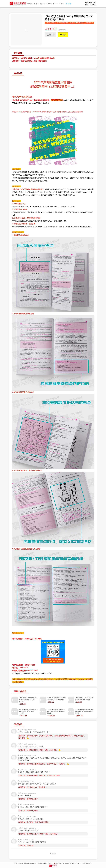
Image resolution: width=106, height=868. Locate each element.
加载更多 (53, 853)
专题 (55, 4)
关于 (62, 4)
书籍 (49, 4)
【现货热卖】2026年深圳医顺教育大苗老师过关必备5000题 (28, 700)
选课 (30, 4)
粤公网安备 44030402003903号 (67, 863)
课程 (43, 4)
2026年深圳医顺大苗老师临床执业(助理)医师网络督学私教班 (84, 711)
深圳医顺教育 (19, 863)
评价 (64, 35)
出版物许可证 (87, 863)
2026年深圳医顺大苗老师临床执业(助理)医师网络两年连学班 (56, 711)
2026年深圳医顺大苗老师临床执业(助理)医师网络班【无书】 (28, 711)
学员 (36, 4)
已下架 (50, 35)
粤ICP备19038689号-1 (43, 863)
